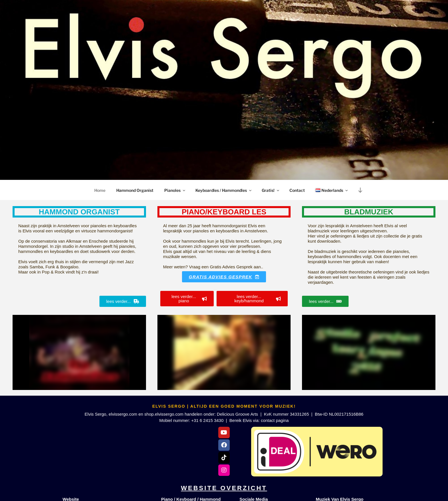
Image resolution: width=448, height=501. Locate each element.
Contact (297, 190)
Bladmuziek (369, 212)
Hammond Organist (135, 190)
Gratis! (271, 190)
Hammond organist (79, 212)
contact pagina (275, 420)
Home (100, 190)
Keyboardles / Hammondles (224, 190)
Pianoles (175, 190)
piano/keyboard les (224, 212)
